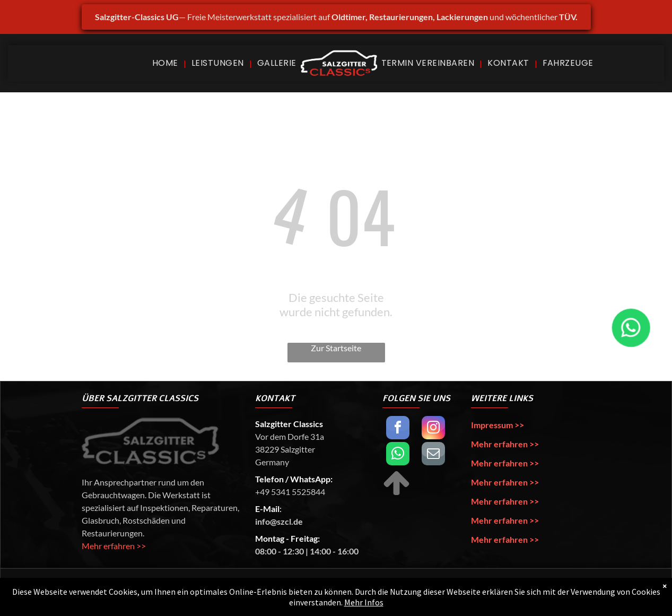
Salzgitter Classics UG (166, 592)
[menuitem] (167, 63)
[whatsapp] (398, 455)
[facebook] (398, 429)
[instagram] (433, 429)
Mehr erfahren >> (114, 546)
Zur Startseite (336, 348)
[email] (433, 455)
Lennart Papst (502, 592)
